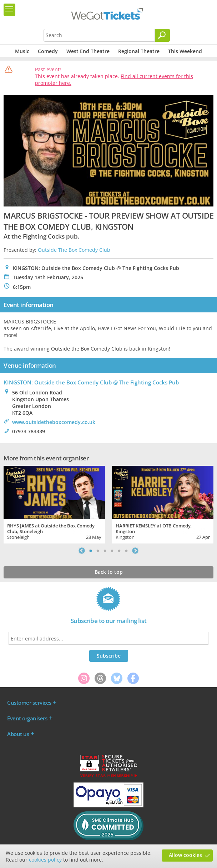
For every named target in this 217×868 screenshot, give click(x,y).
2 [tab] (98, 551)
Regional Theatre (139, 51)
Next (135, 551)
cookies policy (45, 860)
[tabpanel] (54, 504)
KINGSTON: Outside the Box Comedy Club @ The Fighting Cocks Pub (91, 382)
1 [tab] (91, 551)
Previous (82, 551)
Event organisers (27, 718)
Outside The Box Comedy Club (74, 250)
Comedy (48, 51)
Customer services (29, 703)
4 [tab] (112, 551)
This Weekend (185, 51)
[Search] (162, 35)
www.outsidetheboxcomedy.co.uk (54, 422)
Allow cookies (185, 855)
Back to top (109, 572)
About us (18, 734)
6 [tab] (126, 551)
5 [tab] (119, 551)
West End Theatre (88, 51)
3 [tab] (105, 551)
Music (22, 51)
